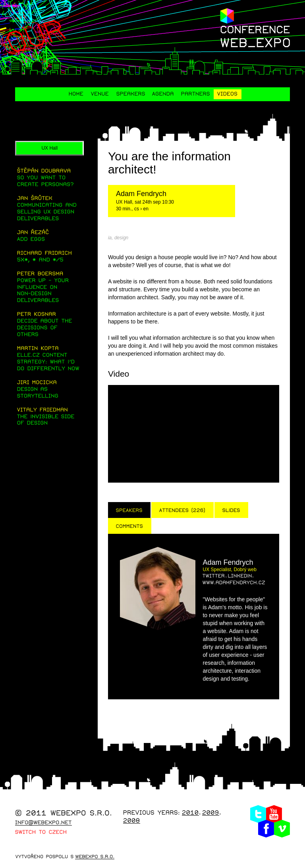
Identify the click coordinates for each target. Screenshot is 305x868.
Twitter (258, 814)
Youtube (274, 814)
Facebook (266, 829)
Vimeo (282, 829)
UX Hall (49, 148)
